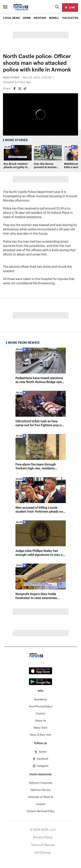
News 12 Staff (11, 78)
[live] (70, 7)
